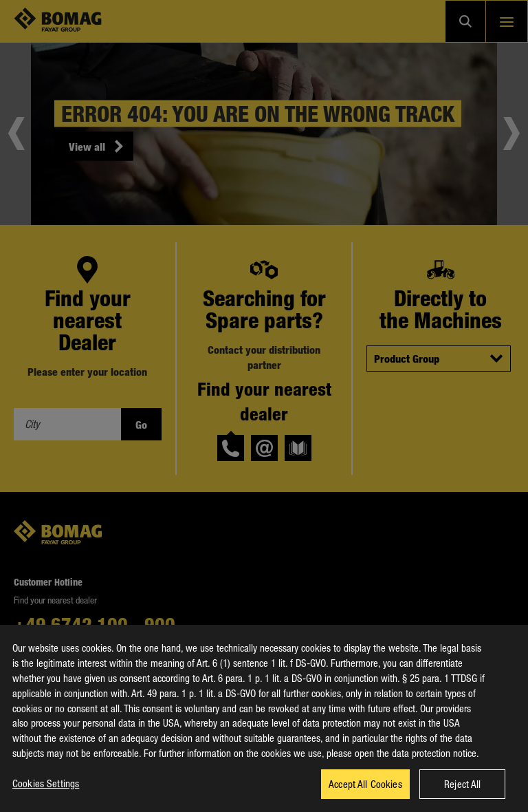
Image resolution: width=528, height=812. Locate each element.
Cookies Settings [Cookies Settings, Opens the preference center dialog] (46, 791)
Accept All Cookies (365, 792)
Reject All (462, 792)
